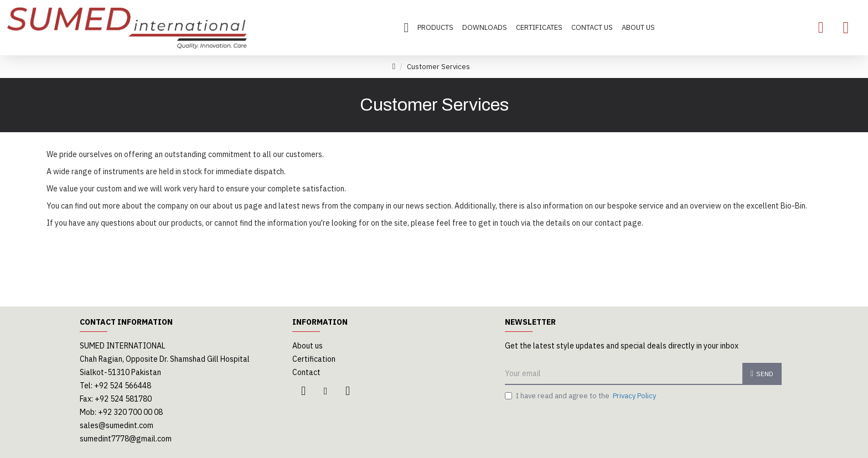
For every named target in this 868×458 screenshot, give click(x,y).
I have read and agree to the (581, 396)
